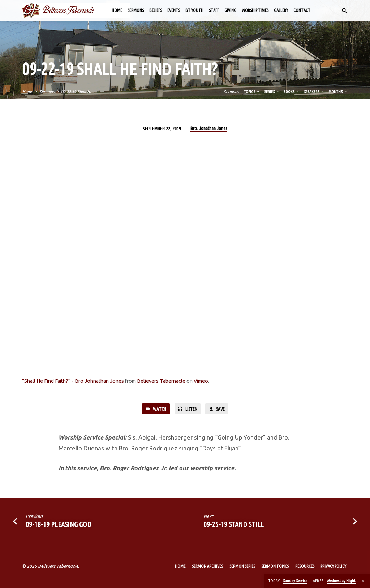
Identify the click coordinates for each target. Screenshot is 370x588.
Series (272, 92)
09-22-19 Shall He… (79, 92)
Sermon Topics (275, 566)
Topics (252, 92)
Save (217, 409)
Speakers (314, 92)
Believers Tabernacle (161, 381)
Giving (230, 10)
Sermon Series (242, 566)
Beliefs (156, 10)
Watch (155, 409)
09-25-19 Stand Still (234, 525)
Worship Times (255, 10)
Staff (214, 10)
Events (174, 10)
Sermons (136, 10)
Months (338, 92)
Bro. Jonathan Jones (209, 128)
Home (117, 10)
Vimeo (201, 381)
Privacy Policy (333, 566)
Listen (187, 409)
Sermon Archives (207, 566)
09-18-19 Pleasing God (59, 525)
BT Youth (194, 10)
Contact (302, 10)
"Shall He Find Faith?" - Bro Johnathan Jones (73, 381)
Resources (305, 566)
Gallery (281, 10)
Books (292, 92)
